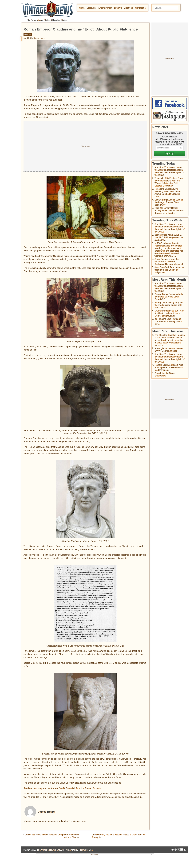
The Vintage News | (47, 850)
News (82, 8)
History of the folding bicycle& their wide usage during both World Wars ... (169, 305)
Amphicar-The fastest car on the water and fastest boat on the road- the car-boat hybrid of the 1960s (169, 171)
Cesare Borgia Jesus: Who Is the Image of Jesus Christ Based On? (169, 202)
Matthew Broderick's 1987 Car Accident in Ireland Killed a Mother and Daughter (169, 313)
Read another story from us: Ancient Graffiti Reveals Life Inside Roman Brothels (62, 788)
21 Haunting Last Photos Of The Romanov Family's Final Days (168, 321)
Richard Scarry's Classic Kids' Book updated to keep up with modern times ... (169, 367)
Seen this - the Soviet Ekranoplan (165, 374)
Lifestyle (118, 8)
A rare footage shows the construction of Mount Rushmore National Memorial (169, 262)
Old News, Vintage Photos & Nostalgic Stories (47, 20)
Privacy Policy (71, 850)
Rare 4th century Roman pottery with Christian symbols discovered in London (169, 211)
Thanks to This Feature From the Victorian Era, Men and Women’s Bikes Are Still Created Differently (169, 182)
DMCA (59, 850)
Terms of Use (86, 850)
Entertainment (105, 8)
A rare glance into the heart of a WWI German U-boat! (169, 350)
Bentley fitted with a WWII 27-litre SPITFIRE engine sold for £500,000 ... (169, 237)
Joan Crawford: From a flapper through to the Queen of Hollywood (169, 270)
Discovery (91, 8)
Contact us (140, 8)
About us (129, 8)
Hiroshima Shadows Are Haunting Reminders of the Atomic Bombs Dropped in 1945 (167, 193)
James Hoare (39, 38)
